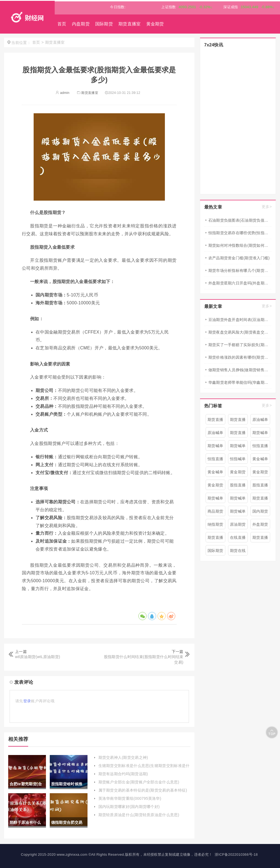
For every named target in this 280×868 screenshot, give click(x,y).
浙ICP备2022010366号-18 (236, 854)
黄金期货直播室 (238, 473)
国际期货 (104, 24)
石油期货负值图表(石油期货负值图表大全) (240, 220)
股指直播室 (260, 486)
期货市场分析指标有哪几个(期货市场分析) (240, 270)
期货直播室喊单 (260, 500)
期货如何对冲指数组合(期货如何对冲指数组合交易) (240, 245)
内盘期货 (81, 24)
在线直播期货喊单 (238, 539)
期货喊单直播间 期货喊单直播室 (238, 447)
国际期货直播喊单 (215, 552)
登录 (27, 701)
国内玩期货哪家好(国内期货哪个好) (129, 807)
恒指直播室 (260, 447)
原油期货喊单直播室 (238, 526)
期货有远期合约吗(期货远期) (123, 774)
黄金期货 (155, 24)
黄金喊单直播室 (215, 473)
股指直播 (238, 485)
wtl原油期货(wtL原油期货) (38, 657)
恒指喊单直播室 (238, 460)
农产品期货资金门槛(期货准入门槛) (239, 258)
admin (62, 93)
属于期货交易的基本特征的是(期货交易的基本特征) (143, 790)
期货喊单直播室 (238, 500)
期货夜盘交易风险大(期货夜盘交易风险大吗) (240, 332)
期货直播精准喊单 (215, 539)
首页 (62, 24)
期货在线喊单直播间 (238, 552)
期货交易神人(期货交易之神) (123, 757)
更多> (267, 207)
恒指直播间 (215, 460)
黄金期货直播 (260, 473)
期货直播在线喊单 (260, 539)
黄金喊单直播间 (260, 460)
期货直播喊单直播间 (238, 421)
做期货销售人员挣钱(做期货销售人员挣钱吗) (240, 370)
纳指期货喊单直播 (215, 526)
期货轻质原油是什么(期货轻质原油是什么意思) (139, 815)
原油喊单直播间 (260, 421)
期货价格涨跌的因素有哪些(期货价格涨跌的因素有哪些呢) (240, 357)
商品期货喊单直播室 (215, 513)
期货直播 (238, 433)
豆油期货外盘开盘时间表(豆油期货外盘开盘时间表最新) (240, 320)
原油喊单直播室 (215, 434)
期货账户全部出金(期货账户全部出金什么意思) (139, 782)
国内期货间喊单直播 (260, 513)
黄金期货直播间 (215, 486)
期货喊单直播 (215, 500)
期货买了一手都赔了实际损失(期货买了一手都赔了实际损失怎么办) (240, 345)
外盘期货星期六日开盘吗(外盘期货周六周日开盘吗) (240, 283)
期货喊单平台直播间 (238, 513)
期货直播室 (130, 24)
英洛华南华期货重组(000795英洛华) (130, 798)
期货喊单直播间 (215, 447)
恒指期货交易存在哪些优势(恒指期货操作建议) (240, 233)
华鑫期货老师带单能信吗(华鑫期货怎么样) (240, 382)
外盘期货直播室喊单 (260, 526)
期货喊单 (260, 433)
